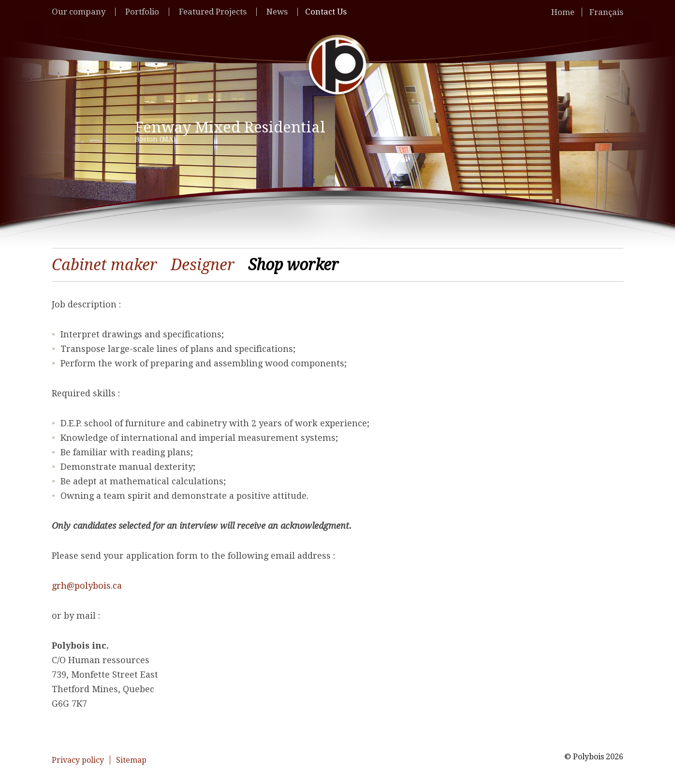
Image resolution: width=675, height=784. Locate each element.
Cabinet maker (104, 265)
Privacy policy (78, 760)
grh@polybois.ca (87, 586)
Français (606, 12)
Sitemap (131, 760)
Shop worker (293, 265)
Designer (203, 265)
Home (563, 12)
